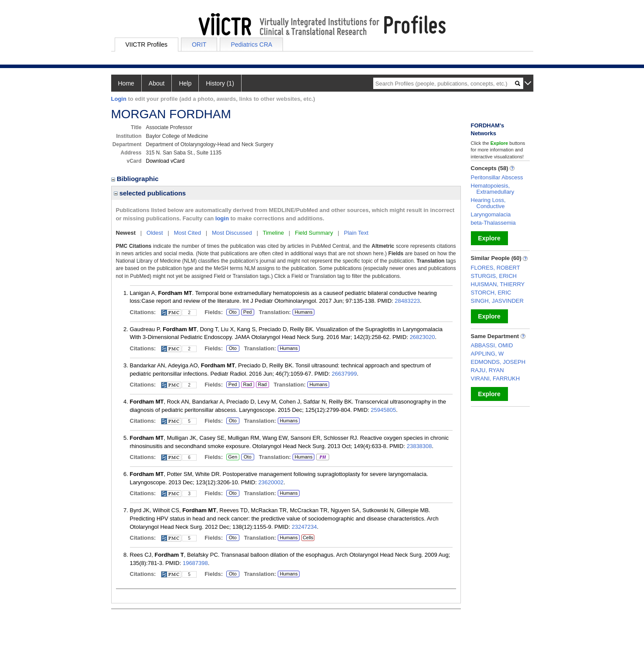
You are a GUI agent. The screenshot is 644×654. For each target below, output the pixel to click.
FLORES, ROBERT (496, 268)
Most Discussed (232, 233)
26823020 (423, 337)
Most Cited (187, 233)
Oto (233, 312)
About (157, 83)
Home (126, 83)
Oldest (155, 233)
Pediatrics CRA (251, 45)
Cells (308, 538)
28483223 (407, 301)
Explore (489, 238)
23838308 (419, 446)
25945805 (383, 410)
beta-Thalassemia (493, 223)
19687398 (195, 563)
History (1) (220, 83)
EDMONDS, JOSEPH (498, 362)
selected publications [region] (150, 193)
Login (119, 99)
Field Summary (314, 233)
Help (185, 83)
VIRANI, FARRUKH (496, 378)
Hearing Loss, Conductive (488, 203)
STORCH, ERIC (491, 293)
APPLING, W (487, 354)
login (222, 218)
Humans (304, 312)
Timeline (274, 233)
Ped (247, 312)
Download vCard (165, 161)
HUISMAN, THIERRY (498, 284)
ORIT (199, 45)
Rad (247, 385)
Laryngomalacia (491, 214)
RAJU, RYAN (487, 370)
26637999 (344, 374)
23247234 (304, 527)
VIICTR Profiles (147, 45)
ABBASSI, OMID (492, 345)
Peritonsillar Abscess (497, 177)
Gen (233, 457)
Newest (126, 233)
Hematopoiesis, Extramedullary (493, 189)
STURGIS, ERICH (494, 276)
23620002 (271, 482)
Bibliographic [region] (136, 179)
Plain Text (356, 233)
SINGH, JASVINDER (497, 301)
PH (322, 457)
